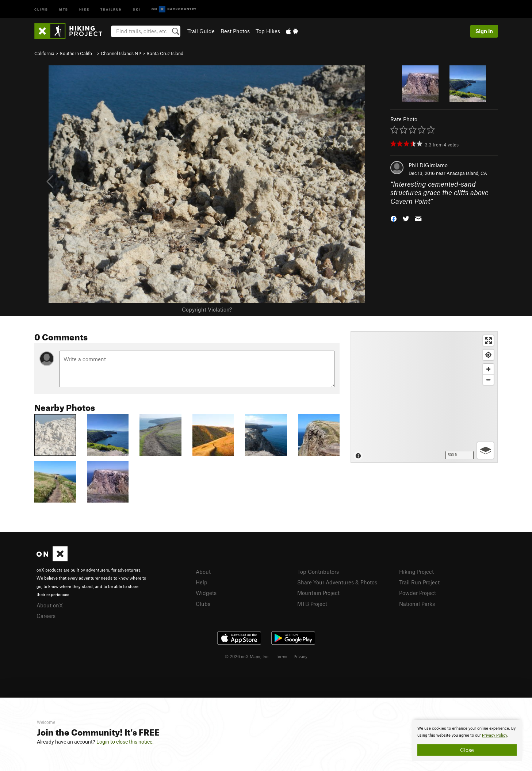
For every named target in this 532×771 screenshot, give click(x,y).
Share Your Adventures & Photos (337, 582)
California (44, 53)
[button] (394, 218)
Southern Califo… (78, 53)
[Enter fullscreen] (488, 341)
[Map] (424, 397)
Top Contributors (318, 572)
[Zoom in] (488, 369)
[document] (467, 740)
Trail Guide (201, 31)
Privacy (301, 656)
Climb (41, 9)
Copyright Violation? (207, 309)
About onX (50, 605)
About (203, 572)
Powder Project (418, 593)
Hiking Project (416, 572)
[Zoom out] (488, 380)
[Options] (485, 451)
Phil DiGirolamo (428, 165)
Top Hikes (268, 31)
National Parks (417, 604)
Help (202, 582)
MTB (64, 9)
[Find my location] (488, 355)
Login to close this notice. (125, 742)
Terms (282, 656)
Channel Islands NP (121, 53)
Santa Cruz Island (165, 53)
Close (467, 750)
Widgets (206, 593)
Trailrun (111, 9)
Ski (137, 9)
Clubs (203, 604)
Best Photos (235, 31)
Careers (46, 616)
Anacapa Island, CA (467, 173)
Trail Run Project (419, 582)
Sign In (484, 31)
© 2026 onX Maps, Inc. (247, 656)
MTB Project (312, 604)
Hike (84, 9)
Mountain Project (318, 593)
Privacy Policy (495, 735)
